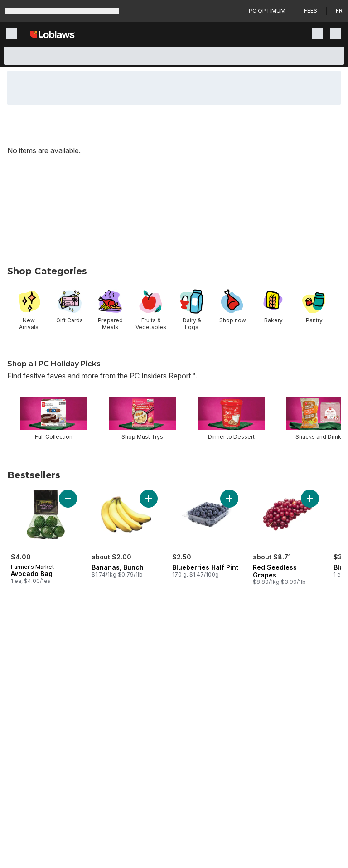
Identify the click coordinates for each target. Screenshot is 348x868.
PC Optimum (267, 11)
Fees (311, 11)
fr (339, 11)
